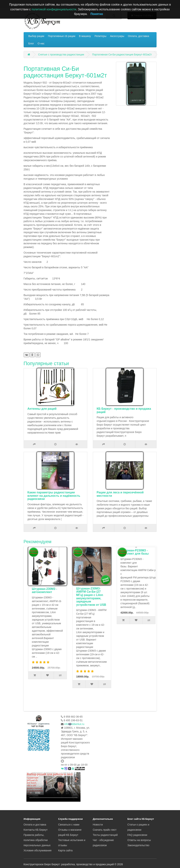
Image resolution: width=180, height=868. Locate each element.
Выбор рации (36, 36)
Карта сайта (65, 850)
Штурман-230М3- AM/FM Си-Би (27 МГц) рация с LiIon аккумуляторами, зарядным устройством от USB (135, 597)
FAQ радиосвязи (137, 835)
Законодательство (138, 845)
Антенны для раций (42, 409)
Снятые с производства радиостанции (61, 55)
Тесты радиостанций (105, 835)
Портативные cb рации (62, 36)
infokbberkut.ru (74, 724)
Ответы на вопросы (139, 840)
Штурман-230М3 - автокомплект (88, 591)
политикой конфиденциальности (54, 9)
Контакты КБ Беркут (36, 830)
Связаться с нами (69, 825)
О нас (41, 43)
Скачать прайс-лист (105, 830)
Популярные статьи (46, 363)
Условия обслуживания (38, 850)
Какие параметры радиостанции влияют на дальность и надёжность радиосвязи (54, 496)
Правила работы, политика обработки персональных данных (37, 840)
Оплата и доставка (35, 825)
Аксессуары (117, 36)
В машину (85, 36)
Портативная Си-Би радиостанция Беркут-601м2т (122, 55)
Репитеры (100, 36)
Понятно (97, 14)
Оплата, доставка (139, 36)
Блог (31, 43)
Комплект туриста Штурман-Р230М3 (44, 591)
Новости (98, 825)
